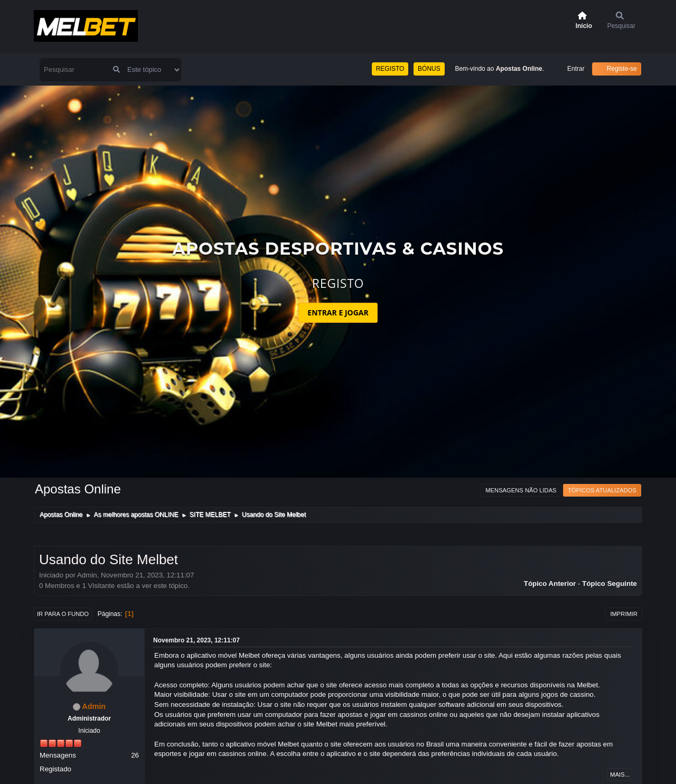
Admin (94, 706)
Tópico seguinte (609, 584)
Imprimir (624, 614)
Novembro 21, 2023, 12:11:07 (196, 640)
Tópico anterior (550, 584)
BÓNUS (429, 69)
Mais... (620, 774)
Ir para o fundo (63, 614)
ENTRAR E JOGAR (338, 312)
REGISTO (390, 69)
